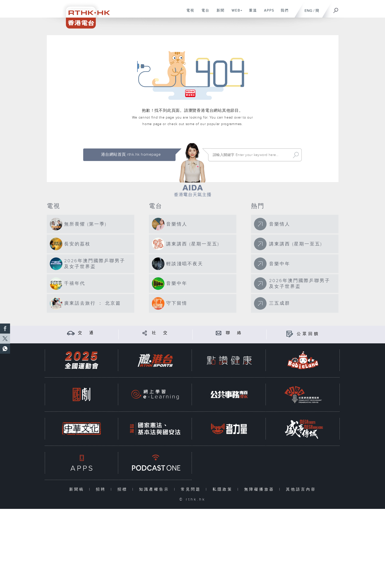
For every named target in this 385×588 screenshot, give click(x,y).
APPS (267, 13)
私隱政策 (224, 489)
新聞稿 (78, 489)
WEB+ (235, 13)
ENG (308, 11)
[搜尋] (336, 9)
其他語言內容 (301, 489)
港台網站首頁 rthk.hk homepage (131, 155)
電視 (188, 13)
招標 (124, 489)
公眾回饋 (308, 334)
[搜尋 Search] (251, 155)
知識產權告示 (155, 489)
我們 (283, 13)
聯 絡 (234, 333)
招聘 (102, 489)
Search (296, 155)
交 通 (87, 333)
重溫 (251, 13)
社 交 (160, 333)
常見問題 (192, 489)
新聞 (219, 13)
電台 (204, 13)
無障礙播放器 (260, 489)
